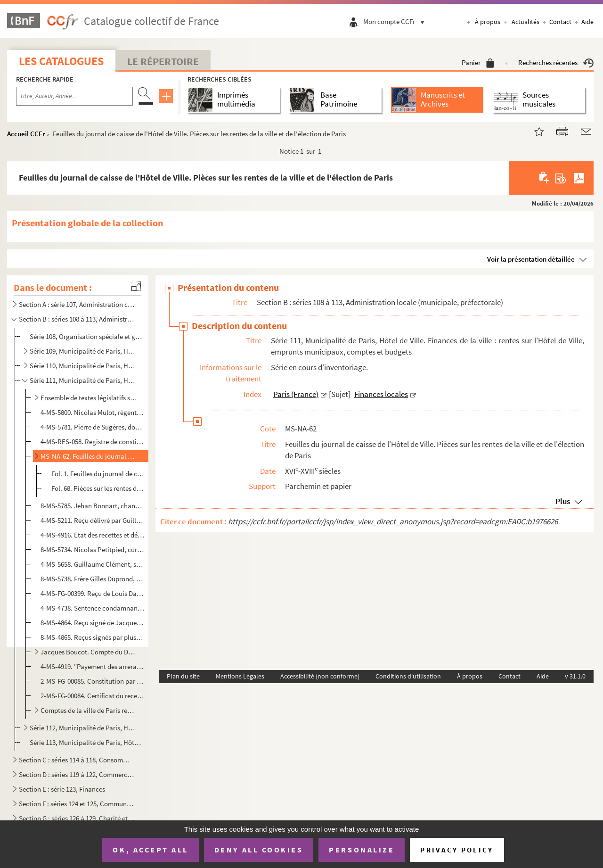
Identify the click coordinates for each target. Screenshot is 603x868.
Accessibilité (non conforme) (320, 676)
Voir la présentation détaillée (531, 259)
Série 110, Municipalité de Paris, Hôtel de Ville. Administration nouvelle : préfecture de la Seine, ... (83, 366)
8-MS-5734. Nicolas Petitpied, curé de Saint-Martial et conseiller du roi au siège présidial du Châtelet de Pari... (93, 550)
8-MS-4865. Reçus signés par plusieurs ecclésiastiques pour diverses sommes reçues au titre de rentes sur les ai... (93, 637)
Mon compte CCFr (396, 21)
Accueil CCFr (26, 134)
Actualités (526, 22)
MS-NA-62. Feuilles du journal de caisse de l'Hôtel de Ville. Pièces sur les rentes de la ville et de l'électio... (89, 456)
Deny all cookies (259, 850)
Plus (563, 501)
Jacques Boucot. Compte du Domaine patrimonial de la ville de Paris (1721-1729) (89, 652)
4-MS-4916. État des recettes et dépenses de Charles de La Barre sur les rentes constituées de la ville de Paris (93, 535)
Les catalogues (61, 61)
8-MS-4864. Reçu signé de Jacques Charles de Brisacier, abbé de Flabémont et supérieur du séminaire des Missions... (93, 623)
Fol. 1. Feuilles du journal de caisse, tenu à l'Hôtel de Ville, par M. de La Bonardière (98, 474)
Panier (478, 62)
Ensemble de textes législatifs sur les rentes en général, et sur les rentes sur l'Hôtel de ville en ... (89, 398)
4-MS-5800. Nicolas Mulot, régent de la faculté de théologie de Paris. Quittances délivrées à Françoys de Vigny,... (93, 412)
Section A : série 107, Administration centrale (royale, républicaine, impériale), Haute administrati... (77, 304)
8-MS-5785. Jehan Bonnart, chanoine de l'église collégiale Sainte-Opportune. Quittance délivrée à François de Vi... (93, 506)
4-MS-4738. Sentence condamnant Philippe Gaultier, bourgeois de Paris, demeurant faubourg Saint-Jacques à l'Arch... (93, 608)
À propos (488, 22)
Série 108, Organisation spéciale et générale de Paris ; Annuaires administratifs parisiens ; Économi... (86, 336)
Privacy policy (457, 850)
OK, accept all (150, 850)
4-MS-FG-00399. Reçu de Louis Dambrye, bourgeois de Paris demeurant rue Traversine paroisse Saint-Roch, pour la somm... (93, 593)
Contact (560, 22)
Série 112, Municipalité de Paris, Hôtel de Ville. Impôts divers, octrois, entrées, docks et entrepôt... (83, 728)
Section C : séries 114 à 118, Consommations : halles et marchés (77, 760)
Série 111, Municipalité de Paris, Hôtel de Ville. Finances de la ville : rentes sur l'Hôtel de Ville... (83, 380)
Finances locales (381, 394)
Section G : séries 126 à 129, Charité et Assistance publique (77, 818)
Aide (587, 22)
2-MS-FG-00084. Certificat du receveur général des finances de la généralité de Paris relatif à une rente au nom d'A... (93, 696)
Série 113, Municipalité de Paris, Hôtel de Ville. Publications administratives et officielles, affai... (86, 742)
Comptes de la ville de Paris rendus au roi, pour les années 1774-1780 (89, 710)
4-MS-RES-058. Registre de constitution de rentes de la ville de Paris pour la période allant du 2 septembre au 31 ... (93, 442)
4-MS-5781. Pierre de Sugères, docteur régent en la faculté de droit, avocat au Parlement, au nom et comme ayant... (93, 427)
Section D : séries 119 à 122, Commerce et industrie (77, 774)
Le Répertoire (163, 61)
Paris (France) (296, 394)
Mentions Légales (240, 676)
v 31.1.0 (575, 676)
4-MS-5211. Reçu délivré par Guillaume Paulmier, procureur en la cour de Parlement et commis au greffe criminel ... (93, 520)
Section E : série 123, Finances (62, 789)
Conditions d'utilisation (408, 676)
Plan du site (183, 676)
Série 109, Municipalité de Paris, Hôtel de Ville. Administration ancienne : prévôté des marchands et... (83, 351)
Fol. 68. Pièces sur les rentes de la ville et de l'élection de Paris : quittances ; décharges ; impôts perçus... (98, 488)
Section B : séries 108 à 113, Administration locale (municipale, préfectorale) (77, 319)
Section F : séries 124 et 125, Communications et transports (77, 804)
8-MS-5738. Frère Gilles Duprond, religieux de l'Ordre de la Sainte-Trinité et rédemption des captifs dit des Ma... (93, 579)
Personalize (362, 850)
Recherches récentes (556, 62)
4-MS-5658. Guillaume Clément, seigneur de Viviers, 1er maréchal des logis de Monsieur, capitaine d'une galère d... (93, 564)
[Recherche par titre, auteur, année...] (74, 96)
